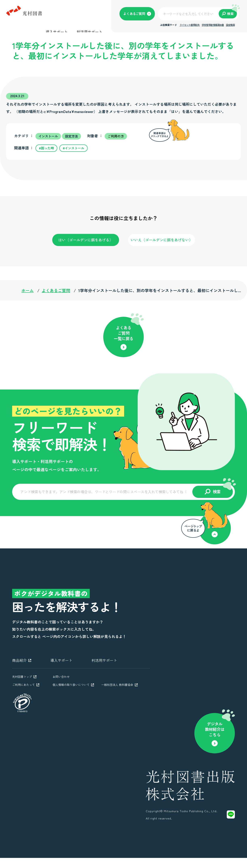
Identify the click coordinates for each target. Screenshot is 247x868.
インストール (48, 136)
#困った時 (46, 148)
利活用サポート (89, 32)
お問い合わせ (61, 677)
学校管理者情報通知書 (213, 25)
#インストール (73, 148)
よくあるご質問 (56, 290)
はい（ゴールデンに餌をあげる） (86, 240)
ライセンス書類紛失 (190, 25)
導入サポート (57, 32)
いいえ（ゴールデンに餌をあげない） (162, 240)
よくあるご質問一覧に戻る (123, 333)
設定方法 (71, 136)
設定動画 (230, 25)
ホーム (28, 290)
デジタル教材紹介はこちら (215, 729)
